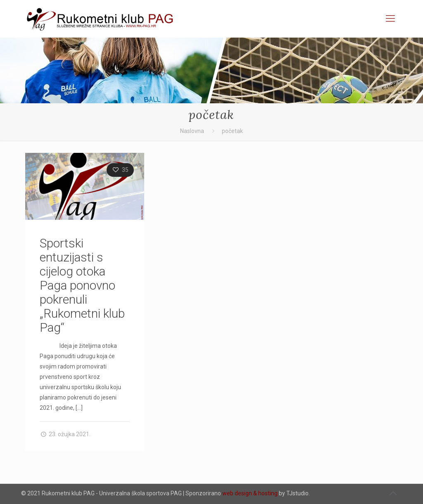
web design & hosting (250, 493)
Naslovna (192, 131)
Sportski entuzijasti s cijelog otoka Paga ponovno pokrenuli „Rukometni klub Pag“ (82, 285)
